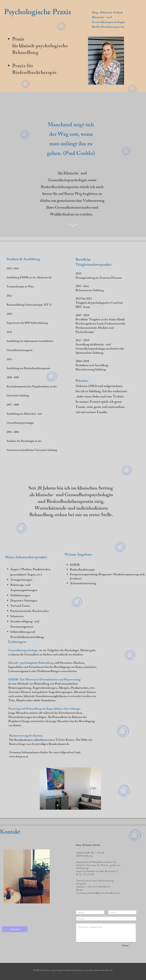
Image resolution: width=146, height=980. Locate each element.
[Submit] (125, 946)
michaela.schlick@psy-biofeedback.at (98, 893)
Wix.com (109, 970)
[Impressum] (15, 929)
